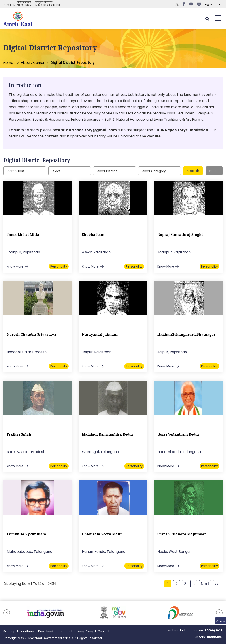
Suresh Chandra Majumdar (182, 535)
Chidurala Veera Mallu (102, 535)
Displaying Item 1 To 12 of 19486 (30, 584)
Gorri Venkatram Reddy (178, 435)
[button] (7, 613)
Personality (59, 267)
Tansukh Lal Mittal (24, 235)
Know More (15, 267)
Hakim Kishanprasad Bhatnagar (186, 335)
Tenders (64, 632)
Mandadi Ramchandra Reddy (108, 435)
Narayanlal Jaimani (100, 335)
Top (219, 617)
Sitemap (10, 632)
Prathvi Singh (19, 435)
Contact (104, 632)
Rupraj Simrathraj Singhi (180, 235)
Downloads (46, 632)
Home (8, 63)
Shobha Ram (93, 235)
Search (193, 171)
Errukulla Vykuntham (26, 535)
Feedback (27, 632)
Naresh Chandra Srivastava (31, 335)
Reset (214, 171)
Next (205, 584)
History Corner (33, 63)
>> (217, 584)
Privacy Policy (84, 632)
